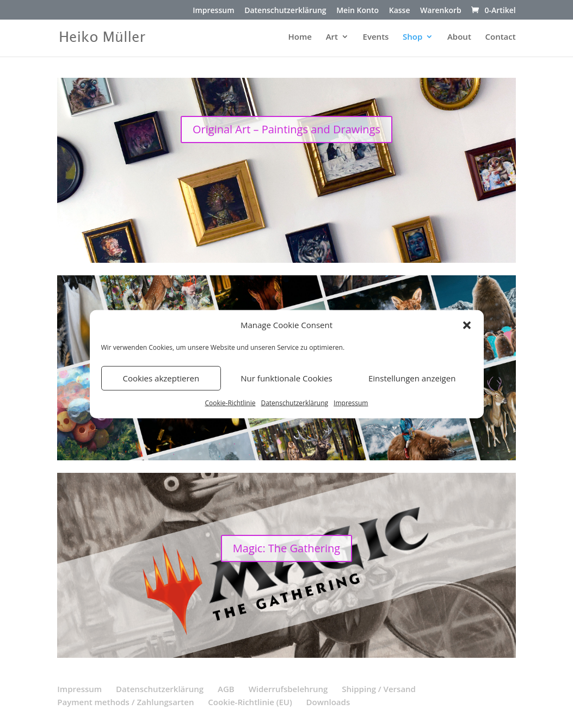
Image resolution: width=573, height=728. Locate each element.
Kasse (400, 11)
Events (376, 37)
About (459, 37)
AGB (226, 689)
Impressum (351, 403)
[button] (467, 325)
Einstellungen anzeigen (412, 378)
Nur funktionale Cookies (286, 378)
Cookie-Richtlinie (230, 403)
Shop (412, 37)
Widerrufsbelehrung (288, 689)
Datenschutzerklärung (294, 403)
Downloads (328, 702)
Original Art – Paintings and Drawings (286, 129)
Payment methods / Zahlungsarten (125, 702)
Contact (500, 37)
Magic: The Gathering (286, 548)
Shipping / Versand (379, 689)
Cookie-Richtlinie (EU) (250, 702)
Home (300, 37)
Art (332, 37)
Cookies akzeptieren (161, 378)
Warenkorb (441, 11)
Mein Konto (358, 11)
